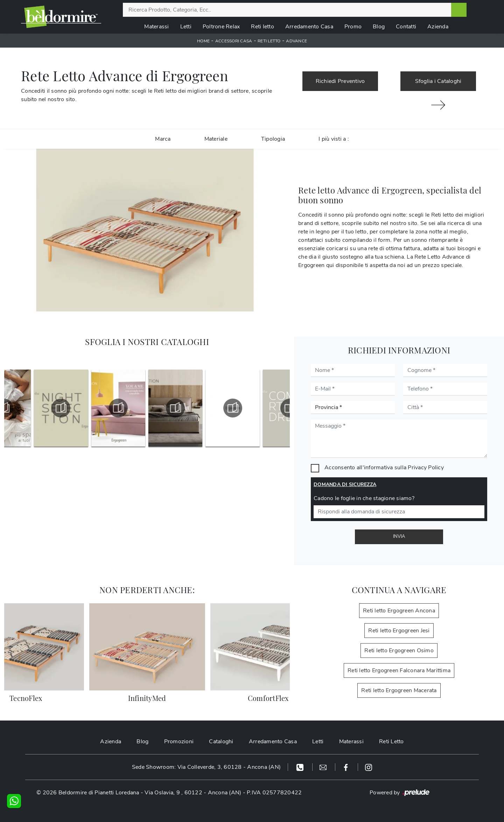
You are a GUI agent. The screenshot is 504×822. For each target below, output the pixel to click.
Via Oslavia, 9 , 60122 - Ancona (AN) (193, 793)
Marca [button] (163, 139)
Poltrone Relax (221, 27)
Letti (186, 27)
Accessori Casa (234, 41)
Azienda (438, 27)
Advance (296, 41)
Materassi (156, 27)
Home (203, 41)
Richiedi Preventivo (340, 81)
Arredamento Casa (309, 27)
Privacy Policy (426, 468)
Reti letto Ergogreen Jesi (399, 631)
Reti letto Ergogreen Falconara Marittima (399, 670)
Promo (353, 27)
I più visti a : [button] (334, 139)
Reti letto (262, 27)
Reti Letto (391, 742)
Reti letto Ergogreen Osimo (399, 651)
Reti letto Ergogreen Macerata (399, 690)
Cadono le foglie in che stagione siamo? (364, 498)
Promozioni (179, 742)
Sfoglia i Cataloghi (438, 81)
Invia (399, 536)
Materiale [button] (216, 139)
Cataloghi (221, 742)
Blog (379, 27)
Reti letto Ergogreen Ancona (399, 611)
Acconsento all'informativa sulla (384, 468)
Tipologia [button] (273, 139)
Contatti (406, 27)
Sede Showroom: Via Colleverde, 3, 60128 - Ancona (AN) (206, 767)
